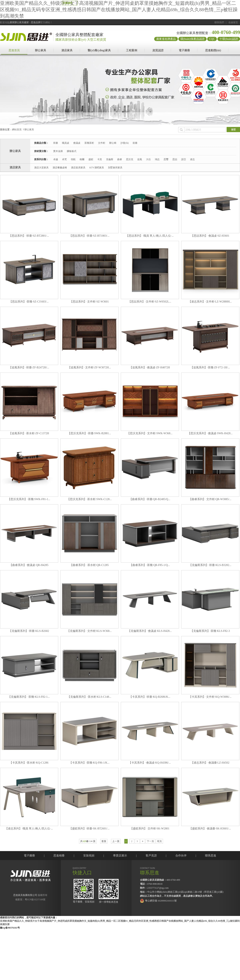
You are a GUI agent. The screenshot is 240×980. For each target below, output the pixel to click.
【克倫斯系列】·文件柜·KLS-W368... (89, 631)
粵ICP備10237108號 (35, 900)
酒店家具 (67, 50)
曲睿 (120, 159)
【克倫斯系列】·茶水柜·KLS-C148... (89, 697)
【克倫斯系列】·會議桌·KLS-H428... (150, 631)
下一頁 (150, 841)
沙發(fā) (124, 143)
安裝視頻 (89, 856)
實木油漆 (58, 151)
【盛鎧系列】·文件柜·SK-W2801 (150, 829)
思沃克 (130, 159)
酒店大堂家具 (41, 168)
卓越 (56, 159)
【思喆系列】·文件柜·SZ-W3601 (89, 302)
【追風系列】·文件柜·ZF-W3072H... (89, 367)
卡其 (100, 159)
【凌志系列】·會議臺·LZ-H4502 (210, 763)
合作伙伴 (181, 856)
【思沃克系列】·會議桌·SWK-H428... (210, 433)
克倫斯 (110, 159)
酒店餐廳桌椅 (60, 168)
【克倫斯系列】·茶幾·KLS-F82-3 (210, 631)
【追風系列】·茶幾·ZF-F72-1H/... (210, 367)
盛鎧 (91, 159)
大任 (148, 159)
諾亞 (184, 159)
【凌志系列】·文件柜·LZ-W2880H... (210, 302)
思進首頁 (14, 50)
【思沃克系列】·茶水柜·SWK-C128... (89, 499)
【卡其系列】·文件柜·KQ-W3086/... (210, 697)
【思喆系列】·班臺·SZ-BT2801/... (29, 236)
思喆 (175, 159)
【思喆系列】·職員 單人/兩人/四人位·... (150, 236)
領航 (73, 159)
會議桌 (77, 143)
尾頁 (159, 841)
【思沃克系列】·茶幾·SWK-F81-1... (29, 499)
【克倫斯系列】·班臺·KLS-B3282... (210, 565)
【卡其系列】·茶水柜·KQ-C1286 (29, 763)
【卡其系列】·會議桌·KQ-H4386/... (150, 763)
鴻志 (157, 159)
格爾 (82, 159)
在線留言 (233, 22)
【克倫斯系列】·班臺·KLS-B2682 (29, 631)
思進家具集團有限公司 (25, 895)
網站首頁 (17, 130)
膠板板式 (72, 151)
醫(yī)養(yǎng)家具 (99, 50)
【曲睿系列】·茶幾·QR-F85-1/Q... (150, 565)
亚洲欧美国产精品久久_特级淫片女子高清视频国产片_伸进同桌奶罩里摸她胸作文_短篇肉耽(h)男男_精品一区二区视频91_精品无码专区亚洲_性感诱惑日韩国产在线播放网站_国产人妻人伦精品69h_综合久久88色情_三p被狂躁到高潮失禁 (119, 10)
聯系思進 (211, 856)
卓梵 (64, 159)
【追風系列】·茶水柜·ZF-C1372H (29, 433)
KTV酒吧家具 (97, 168)
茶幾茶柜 (89, 143)
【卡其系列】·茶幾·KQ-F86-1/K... (89, 763)
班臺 (56, 143)
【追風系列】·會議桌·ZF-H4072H (150, 367)
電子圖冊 (184, 50)
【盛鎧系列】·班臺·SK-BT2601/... (89, 829)
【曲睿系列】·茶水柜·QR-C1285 (89, 565)
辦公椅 (113, 143)
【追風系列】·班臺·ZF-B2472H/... (29, 367)
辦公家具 (41, 50)
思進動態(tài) (213, 50)
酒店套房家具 (78, 168)
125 (84, 841)
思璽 (166, 159)
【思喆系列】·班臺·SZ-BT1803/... (89, 236)
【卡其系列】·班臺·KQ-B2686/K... (150, 697)
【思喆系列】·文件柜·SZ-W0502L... (150, 302)
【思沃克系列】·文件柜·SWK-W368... (150, 433)
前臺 (135, 143)
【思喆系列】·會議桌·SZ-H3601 (210, 236)
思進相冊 (59, 856)
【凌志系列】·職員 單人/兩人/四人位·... (29, 829)
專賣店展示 (120, 856)
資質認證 (158, 50)
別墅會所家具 (115, 168)
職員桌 (66, 143)
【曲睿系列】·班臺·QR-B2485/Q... (150, 499)
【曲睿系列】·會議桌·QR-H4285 (29, 565)
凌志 (192, 159)
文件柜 (102, 143)
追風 (140, 159)
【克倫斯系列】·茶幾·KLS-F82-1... (29, 697)
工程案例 (132, 50)
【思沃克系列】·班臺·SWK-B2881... (89, 433)
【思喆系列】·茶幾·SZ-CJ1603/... (29, 302)
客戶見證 (151, 856)
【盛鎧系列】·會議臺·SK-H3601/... (210, 829)
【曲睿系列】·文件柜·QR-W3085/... (210, 499)
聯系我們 (219, 22)
